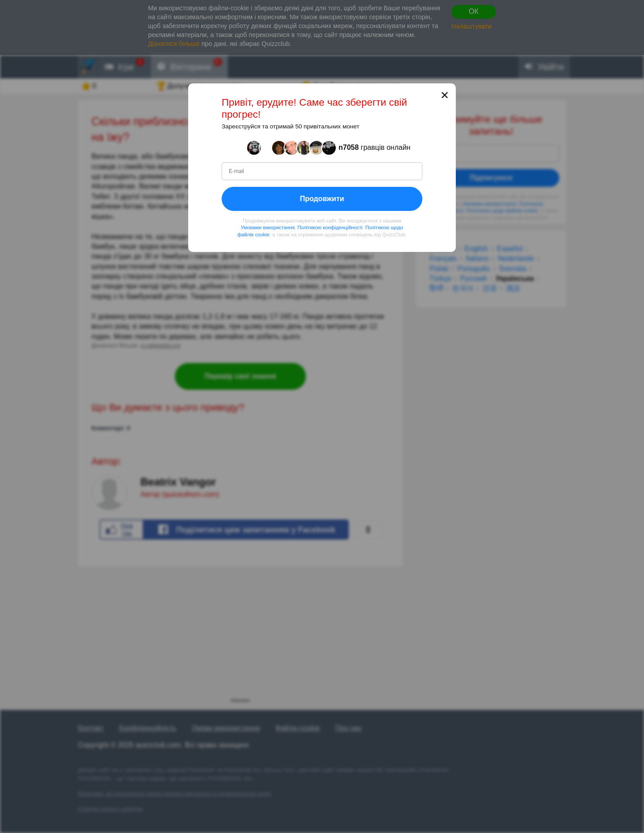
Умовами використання (268, 227)
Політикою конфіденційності (330, 227)
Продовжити (322, 198)
